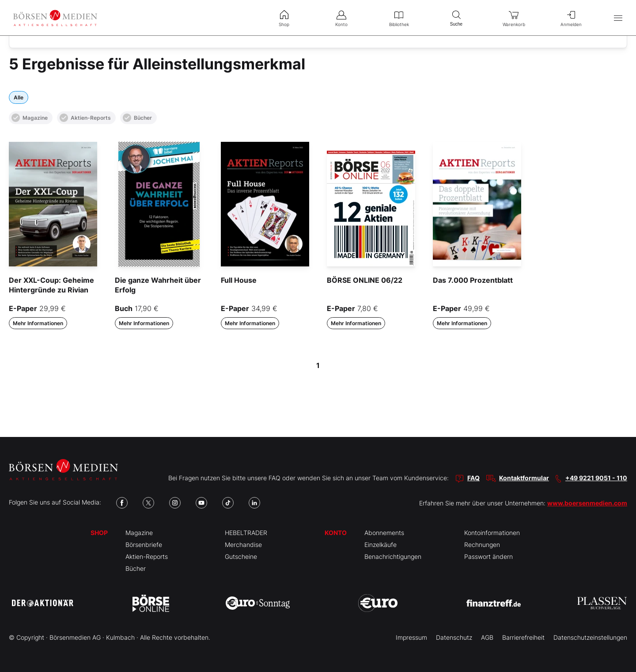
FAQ (473, 478)
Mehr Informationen (38, 323)
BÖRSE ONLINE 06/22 (365, 280)
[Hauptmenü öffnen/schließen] (618, 18)
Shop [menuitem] (284, 18)
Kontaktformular (524, 478)
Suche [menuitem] (456, 17)
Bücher (137, 118)
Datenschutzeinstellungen (590, 637)
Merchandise (243, 545)
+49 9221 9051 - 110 (596, 478)
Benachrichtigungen (393, 556)
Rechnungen (482, 545)
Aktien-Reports (85, 118)
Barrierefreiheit (523, 637)
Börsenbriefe (144, 545)
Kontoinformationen (492, 533)
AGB (487, 637)
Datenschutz (454, 637)
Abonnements (384, 533)
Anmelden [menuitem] (571, 18)
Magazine (30, 118)
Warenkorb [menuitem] (514, 18)
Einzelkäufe (380, 545)
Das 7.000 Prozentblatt (473, 280)
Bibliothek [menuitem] (399, 18)
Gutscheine (241, 556)
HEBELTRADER (246, 533)
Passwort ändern (488, 556)
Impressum (411, 637)
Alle (19, 97)
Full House (239, 280)
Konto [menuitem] (341, 18)
